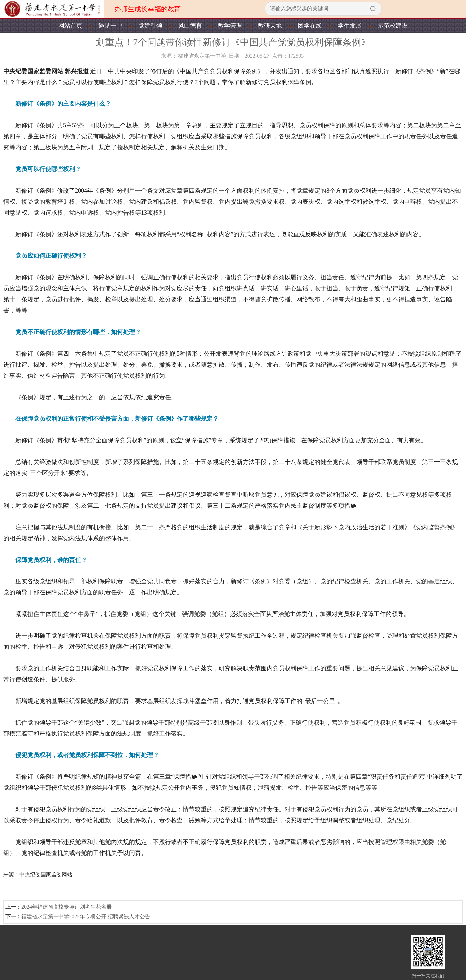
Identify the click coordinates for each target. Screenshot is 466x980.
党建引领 (150, 26)
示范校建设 (393, 26)
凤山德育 (190, 26)
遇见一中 (110, 26)
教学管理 (230, 26)
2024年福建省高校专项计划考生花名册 (66, 907)
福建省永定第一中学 (202, 56)
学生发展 (350, 26)
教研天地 (270, 26)
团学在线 (310, 26)
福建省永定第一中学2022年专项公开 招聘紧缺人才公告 (86, 917)
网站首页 (70, 26)
